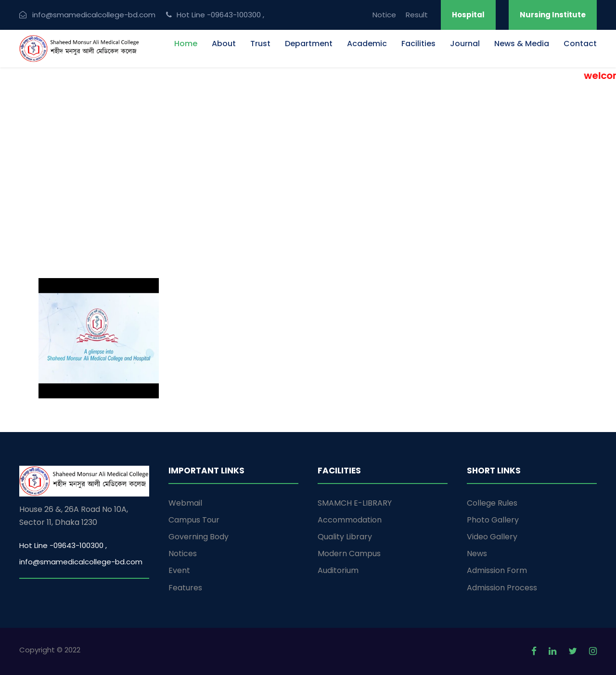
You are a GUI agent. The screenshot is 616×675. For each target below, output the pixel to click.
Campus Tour (194, 520)
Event (179, 570)
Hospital (468, 15)
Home (186, 44)
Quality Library (345, 537)
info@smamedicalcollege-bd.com (81, 562)
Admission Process (502, 588)
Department (309, 44)
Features (185, 588)
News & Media (522, 44)
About (224, 44)
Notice (384, 15)
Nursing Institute (553, 15)
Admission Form (497, 570)
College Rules (492, 503)
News (477, 554)
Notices (183, 554)
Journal (465, 44)
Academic (367, 44)
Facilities (418, 44)
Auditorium (338, 570)
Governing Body (199, 537)
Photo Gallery (493, 520)
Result (417, 15)
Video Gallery (492, 537)
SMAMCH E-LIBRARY (355, 503)
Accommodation (350, 520)
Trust (260, 44)
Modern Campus (349, 554)
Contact (580, 44)
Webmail (185, 503)
